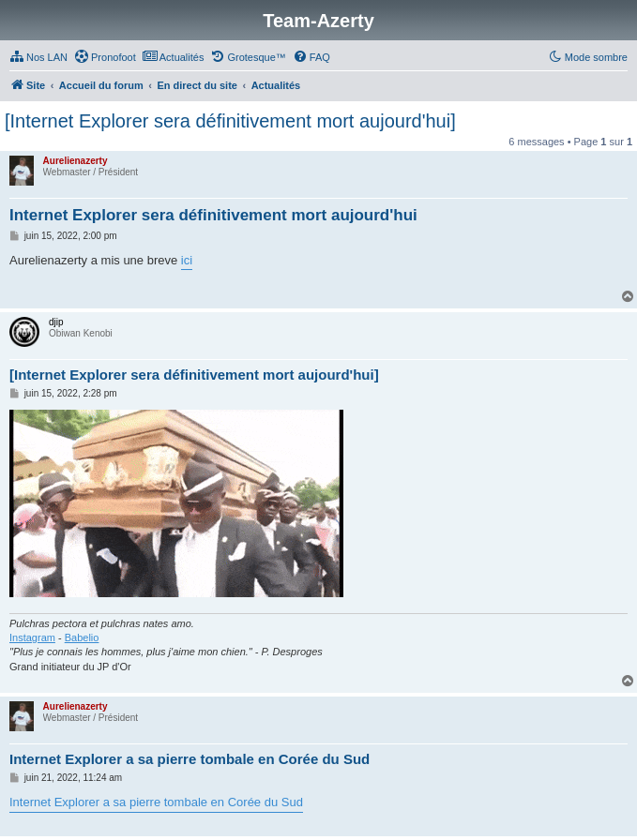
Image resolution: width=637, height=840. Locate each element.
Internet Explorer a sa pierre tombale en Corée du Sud (190, 759)
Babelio (82, 637)
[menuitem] (38, 57)
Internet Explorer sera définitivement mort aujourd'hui (213, 215)
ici (187, 260)
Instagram (32, 637)
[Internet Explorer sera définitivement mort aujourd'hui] (230, 121)
